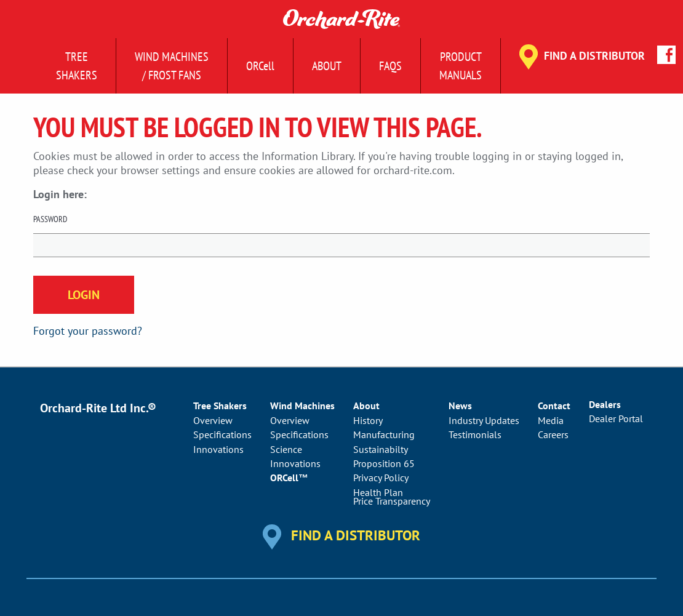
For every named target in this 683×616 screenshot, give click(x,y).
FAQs (390, 66)
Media (551, 420)
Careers (553, 434)
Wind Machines (302, 406)
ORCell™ (289, 478)
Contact (554, 406)
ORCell (260, 66)
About (327, 66)
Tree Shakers (77, 66)
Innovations (218, 449)
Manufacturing (384, 434)
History (368, 420)
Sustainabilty (381, 449)
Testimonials (475, 434)
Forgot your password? (88, 331)
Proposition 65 (384, 463)
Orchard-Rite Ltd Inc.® (98, 408)
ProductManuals (461, 66)
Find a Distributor (594, 56)
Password (50, 219)
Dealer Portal (616, 418)
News (460, 406)
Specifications (222, 434)
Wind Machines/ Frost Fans (172, 66)
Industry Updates (484, 420)
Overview (213, 420)
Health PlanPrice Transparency (392, 497)
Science (286, 449)
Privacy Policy (381, 478)
